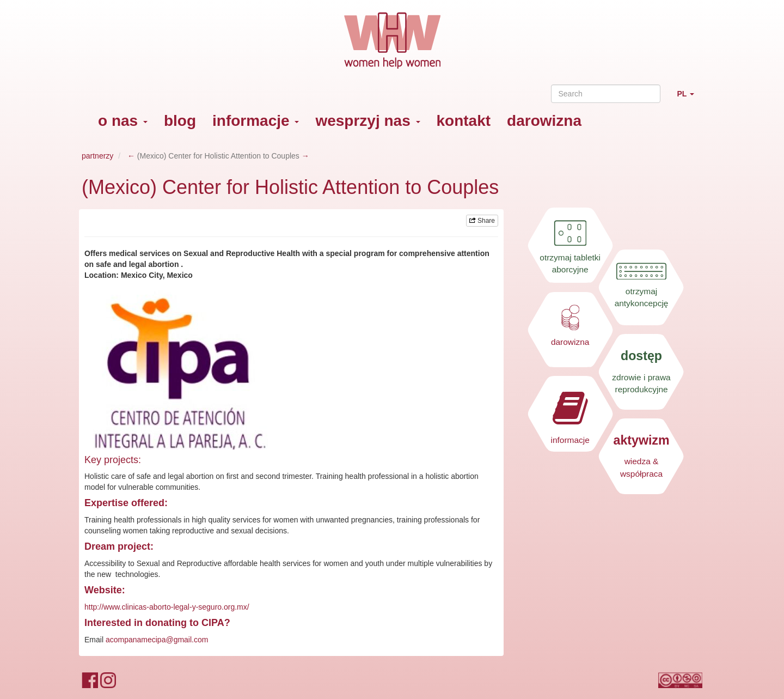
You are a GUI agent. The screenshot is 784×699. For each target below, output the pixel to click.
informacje (256, 121)
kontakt (464, 121)
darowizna (544, 121)
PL (690, 98)
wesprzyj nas (367, 121)
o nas (123, 121)
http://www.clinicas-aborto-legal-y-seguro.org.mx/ (167, 607)
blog (180, 121)
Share (482, 221)
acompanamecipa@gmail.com (157, 640)
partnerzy (97, 156)
